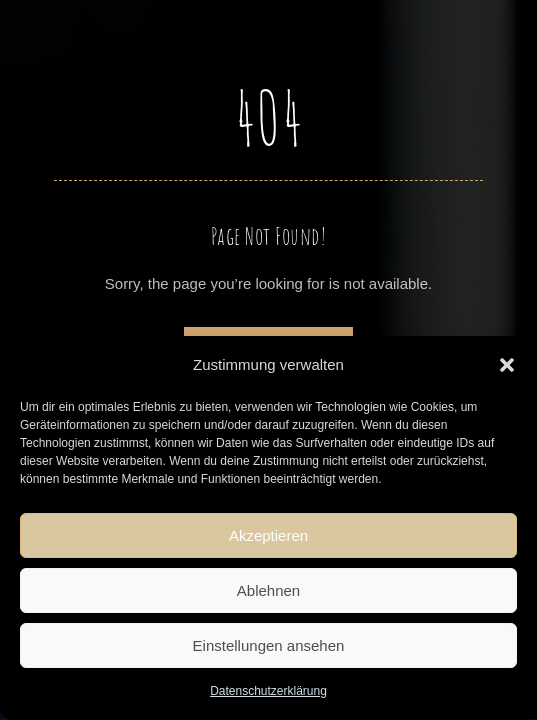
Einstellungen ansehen (269, 645)
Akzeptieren (268, 535)
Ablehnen (268, 590)
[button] (507, 365)
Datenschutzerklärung (268, 691)
